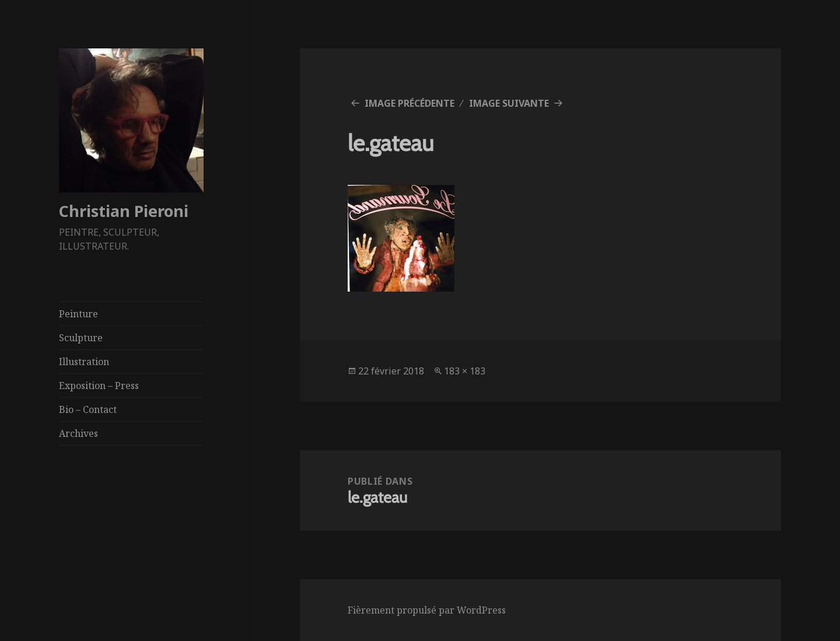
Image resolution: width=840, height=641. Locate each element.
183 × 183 (465, 371)
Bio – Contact (88, 409)
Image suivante (509, 103)
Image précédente (409, 103)
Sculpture (81, 338)
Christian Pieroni (124, 211)
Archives (78, 433)
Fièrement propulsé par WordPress (427, 610)
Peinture (78, 314)
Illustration (84, 362)
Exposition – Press (99, 386)
